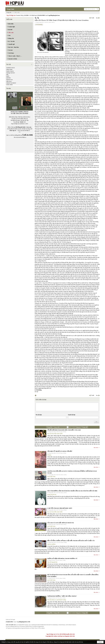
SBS (7, 75)
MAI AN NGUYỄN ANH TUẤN (55, 434)
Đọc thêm (96, 447)
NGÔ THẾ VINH (51, 477)
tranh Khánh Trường (61, 600)
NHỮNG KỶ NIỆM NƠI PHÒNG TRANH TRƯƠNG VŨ (62, 558)
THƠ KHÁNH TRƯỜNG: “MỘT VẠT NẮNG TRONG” (62, 596)
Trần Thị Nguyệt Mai (52, 562)
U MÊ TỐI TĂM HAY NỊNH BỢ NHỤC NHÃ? (60, 508)
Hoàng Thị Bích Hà (52, 495)
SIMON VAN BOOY (11, 83)
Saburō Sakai (9, 69)
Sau (97, 18)
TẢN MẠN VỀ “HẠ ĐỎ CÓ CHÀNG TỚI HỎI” (60, 451)
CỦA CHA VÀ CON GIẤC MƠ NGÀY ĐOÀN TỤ (60, 523)
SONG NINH (9, 85)
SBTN (8, 76)
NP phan (49, 455)
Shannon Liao (9, 80)
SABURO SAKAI (10, 68)
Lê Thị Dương (39, 25)
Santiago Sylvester (11, 73)
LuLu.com (29, 127)
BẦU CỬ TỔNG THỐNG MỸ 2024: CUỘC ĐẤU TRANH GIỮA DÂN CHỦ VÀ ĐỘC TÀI (71, 541)
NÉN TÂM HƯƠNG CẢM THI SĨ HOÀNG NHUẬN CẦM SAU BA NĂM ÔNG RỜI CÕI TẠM (72, 491)
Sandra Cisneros (10, 71)
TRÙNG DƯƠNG (51, 544)
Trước (93, 18)
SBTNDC (9, 78)
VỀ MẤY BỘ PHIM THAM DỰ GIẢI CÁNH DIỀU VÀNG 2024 (64, 430)
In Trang (36, 395)
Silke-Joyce (9, 81)
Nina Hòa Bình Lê (51, 600)
